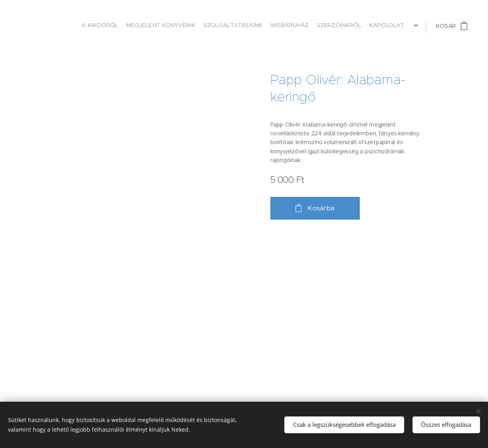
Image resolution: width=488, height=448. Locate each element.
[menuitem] (355, 26)
